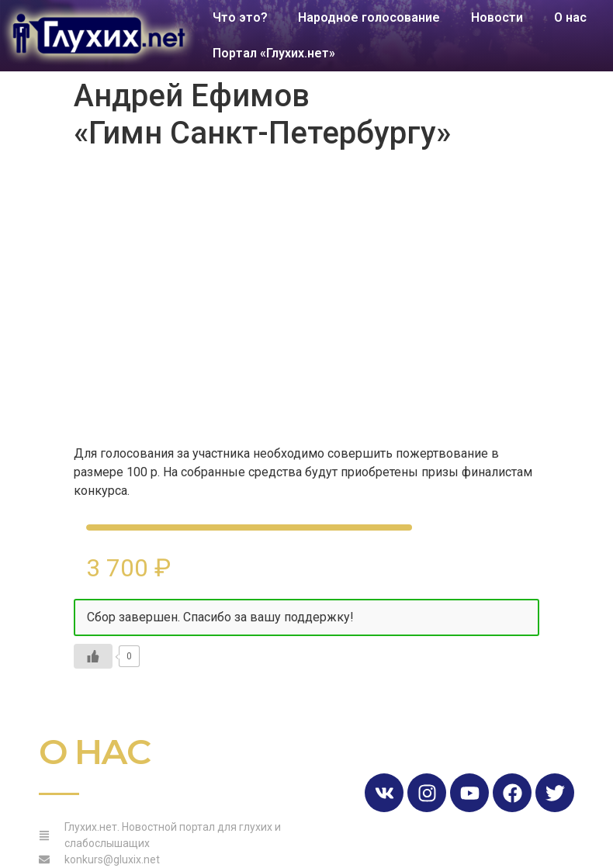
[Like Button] (93, 656)
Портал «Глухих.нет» (274, 53)
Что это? (240, 17)
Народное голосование (370, 17)
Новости (498, 17)
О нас (571, 17)
